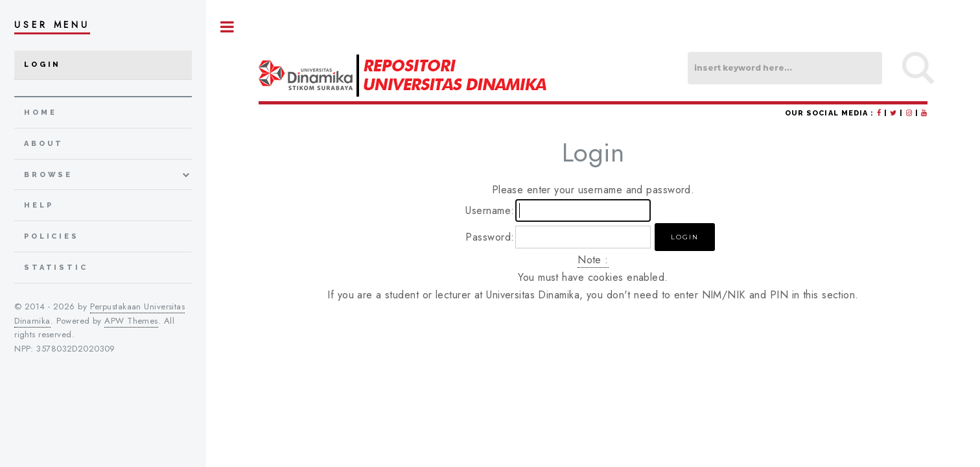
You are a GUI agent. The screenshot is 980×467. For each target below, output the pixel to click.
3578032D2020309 (76, 349)
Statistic (56, 268)
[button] (685, 237)
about (44, 144)
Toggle (227, 27)
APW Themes (131, 321)
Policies (52, 236)
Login (42, 65)
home (40, 113)
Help (39, 205)
